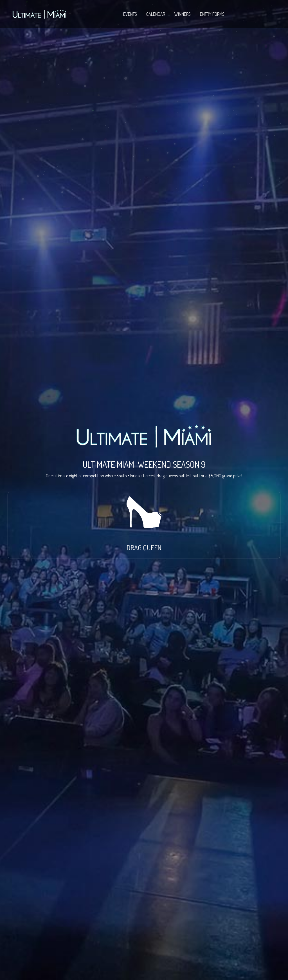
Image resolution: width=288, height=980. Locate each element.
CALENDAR (156, 14)
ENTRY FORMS (212, 14)
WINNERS (183, 14)
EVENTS (130, 14)
